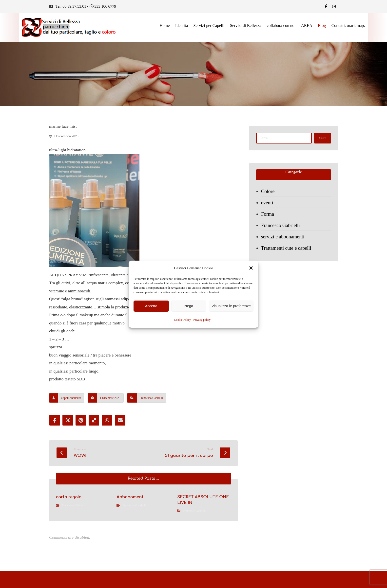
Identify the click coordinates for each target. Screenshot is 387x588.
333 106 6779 (103, 7)
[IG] (334, 6)
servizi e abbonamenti (283, 239)
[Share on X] (68, 432)
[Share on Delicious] (95, 432)
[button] (251, 268)
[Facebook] (326, 6)
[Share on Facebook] (55, 432)
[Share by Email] (121, 432)
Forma (268, 216)
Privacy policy (202, 320)
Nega (189, 306)
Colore (268, 193)
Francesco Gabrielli (151, 410)
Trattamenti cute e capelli (287, 250)
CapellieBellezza (71, 410)
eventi (268, 205)
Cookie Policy (182, 320)
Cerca (321, 139)
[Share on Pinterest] (81, 432)
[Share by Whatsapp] (108, 432)
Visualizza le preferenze (231, 306)
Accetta (151, 306)
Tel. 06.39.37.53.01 (71, 7)
